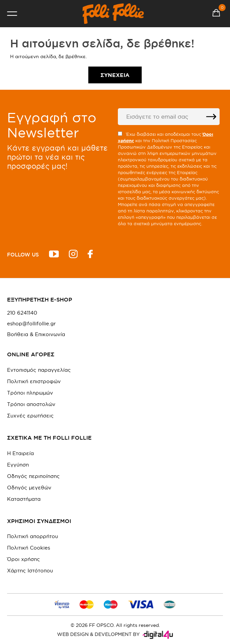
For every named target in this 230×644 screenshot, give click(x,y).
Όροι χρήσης (24, 559)
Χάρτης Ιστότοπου (30, 571)
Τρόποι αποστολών (31, 404)
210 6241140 (22, 313)
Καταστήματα (24, 499)
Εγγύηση (18, 465)
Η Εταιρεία (20, 453)
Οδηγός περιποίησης (33, 476)
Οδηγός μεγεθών (29, 488)
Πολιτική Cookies (29, 548)
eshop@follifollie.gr (31, 324)
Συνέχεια (115, 75)
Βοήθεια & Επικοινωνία (36, 334)
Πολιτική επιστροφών (34, 381)
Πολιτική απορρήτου (33, 536)
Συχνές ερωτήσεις (30, 416)
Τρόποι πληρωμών (30, 393)
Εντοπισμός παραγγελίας (39, 370)
